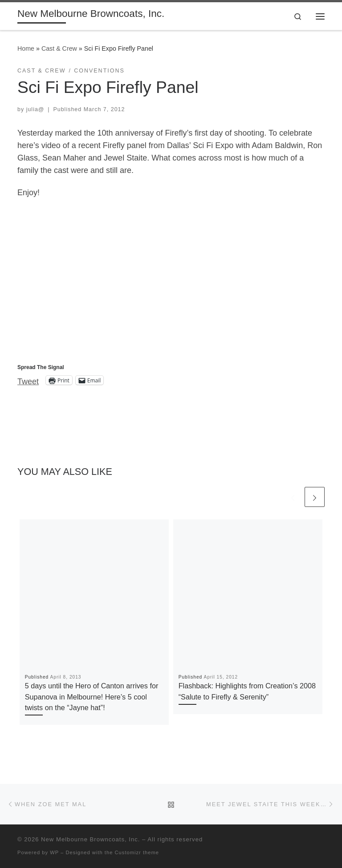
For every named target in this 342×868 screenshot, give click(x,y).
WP (54, 852)
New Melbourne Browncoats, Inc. (90, 839)
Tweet (28, 380)
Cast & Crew (59, 48)
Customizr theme (137, 852)
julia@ (35, 109)
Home (26, 48)
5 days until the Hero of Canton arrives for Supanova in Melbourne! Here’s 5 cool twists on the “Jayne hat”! (92, 697)
